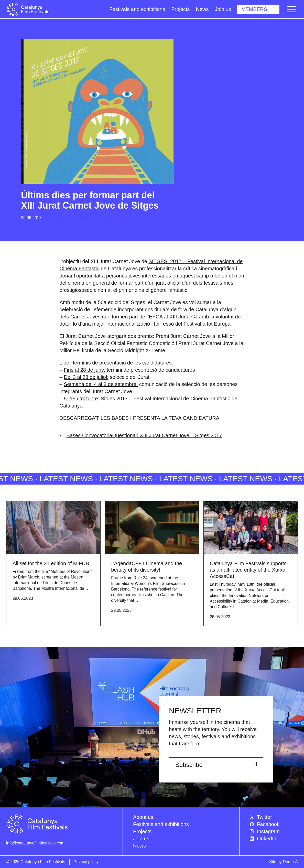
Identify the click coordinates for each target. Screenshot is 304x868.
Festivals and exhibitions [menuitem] (161, 824)
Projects (180, 9)
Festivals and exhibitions (137, 9)
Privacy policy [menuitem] (86, 862)
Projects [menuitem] (142, 831)
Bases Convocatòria (89, 435)
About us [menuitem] (143, 817)
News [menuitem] (139, 846)
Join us (223, 9)
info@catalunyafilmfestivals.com (35, 843)
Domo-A (290, 862)
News (202, 9)
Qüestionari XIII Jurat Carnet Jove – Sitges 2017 (167, 435)
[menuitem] (274, 817)
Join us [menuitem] (141, 839)
